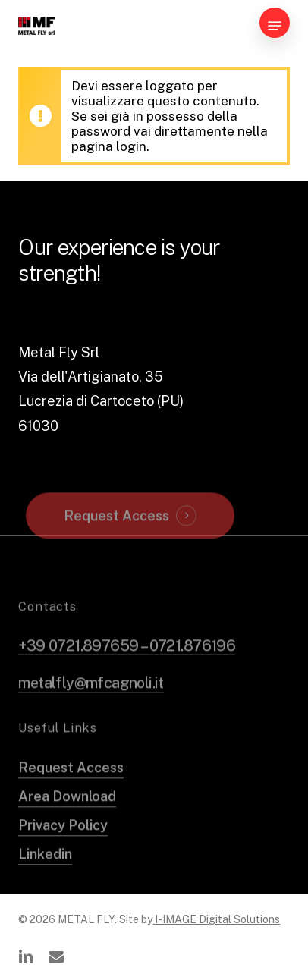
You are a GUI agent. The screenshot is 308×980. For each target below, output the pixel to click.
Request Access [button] (116, 533)
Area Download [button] (67, 814)
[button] (275, 26)
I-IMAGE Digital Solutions (216, 919)
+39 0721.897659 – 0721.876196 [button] (127, 663)
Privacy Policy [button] (63, 842)
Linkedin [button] (45, 871)
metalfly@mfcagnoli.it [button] (91, 700)
